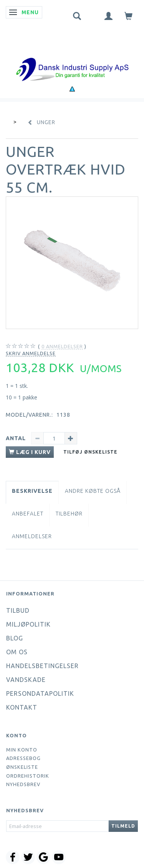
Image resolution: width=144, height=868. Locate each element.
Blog (15, 638)
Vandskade (26, 680)
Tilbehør (69, 514)
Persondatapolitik (40, 693)
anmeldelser (62, 347)
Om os (17, 652)
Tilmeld (123, 826)
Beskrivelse (32, 491)
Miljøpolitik (28, 624)
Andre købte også (93, 491)
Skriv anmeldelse (31, 353)
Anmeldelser (32, 536)
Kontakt (22, 707)
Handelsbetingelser (42, 666)
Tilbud (18, 610)
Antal (17, 438)
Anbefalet (28, 514)
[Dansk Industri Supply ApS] (72, 58)
